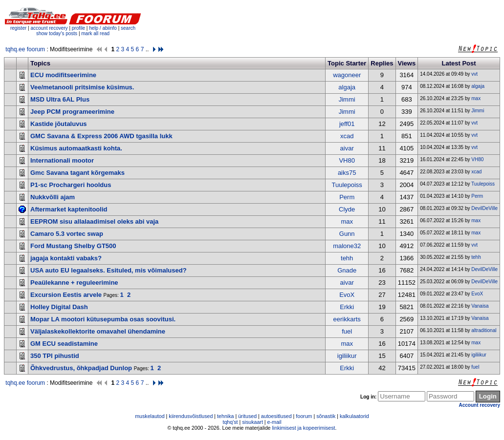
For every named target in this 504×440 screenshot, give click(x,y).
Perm (347, 197)
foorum (304, 416)
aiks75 (347, 173)
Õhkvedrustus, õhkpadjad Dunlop (81, 368)
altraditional (484, 330)
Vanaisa (480, 306)
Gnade (347, 270)
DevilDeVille (484, 208)
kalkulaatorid (354, 416)
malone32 (347, 246)
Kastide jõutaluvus (59, 124)
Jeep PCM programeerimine (72, 112)
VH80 (347, 160)
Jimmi (347, 99)
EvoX (347, 295)
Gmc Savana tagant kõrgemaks (77, 173)
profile (78, 28)
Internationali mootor (62, 160)
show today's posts (57, 33)
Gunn (347, 234)
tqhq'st (230, 422)
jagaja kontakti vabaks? (66, 258)
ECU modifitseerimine (63, 75)
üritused (247, 416)
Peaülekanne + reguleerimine (74, 283)
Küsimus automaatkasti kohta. (76, 148)
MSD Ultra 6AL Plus (60, 99)
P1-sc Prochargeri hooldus (71, 185)
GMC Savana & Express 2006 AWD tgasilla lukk (101, 136)
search (128, 28)
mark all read (95, 33)
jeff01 (347, 124)
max (476, 98)
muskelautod (150, 416)
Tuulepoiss (347, 185)
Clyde (347, 209)
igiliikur (347, 356)
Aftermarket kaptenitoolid (69, 209)
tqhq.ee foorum (25, 49)
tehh (347, 258)
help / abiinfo (103, 28)
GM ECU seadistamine (64, 344)
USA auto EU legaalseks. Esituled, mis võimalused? (109, 270)
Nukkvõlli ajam (53, 197)
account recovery (50, 28)
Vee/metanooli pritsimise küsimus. (82, 87)
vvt (474, 74)
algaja (347, 87)
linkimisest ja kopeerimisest (303, 428)
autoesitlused (276, 416)
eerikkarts (347, 319)
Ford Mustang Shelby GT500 (73, 246)
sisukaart (252, 422)
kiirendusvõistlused (191, 416)
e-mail (274, 422)
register (18, 28)
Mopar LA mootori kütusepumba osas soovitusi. (103, 319)
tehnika (225, 416)
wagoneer (347, 75)
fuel (347, 331)
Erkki (347, 307)
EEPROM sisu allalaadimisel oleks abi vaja (94, 221)
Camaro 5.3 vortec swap (67, 234)
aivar (347, 148)
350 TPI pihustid (55, 356)
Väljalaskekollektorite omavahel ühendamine (98, 331)
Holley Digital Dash (59, 307)
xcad (347, 136)
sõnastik (326, 416)
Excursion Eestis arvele (66, 295)
